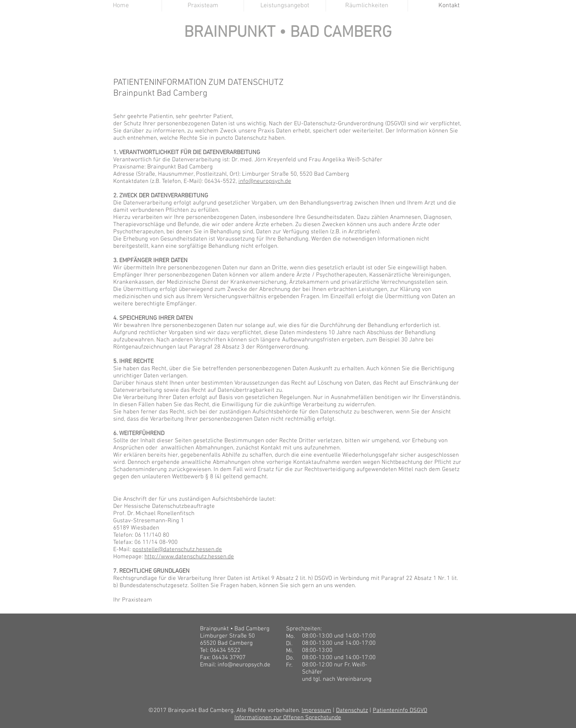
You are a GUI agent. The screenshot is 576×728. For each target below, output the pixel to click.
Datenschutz (352, 710)
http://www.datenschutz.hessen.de (189, 557)
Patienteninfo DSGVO (400, 710)
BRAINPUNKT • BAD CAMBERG (288, 33)
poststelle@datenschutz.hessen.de (177, 550)
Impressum (316, 710)
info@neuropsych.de (265, 181)
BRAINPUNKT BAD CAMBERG (288, 45)
